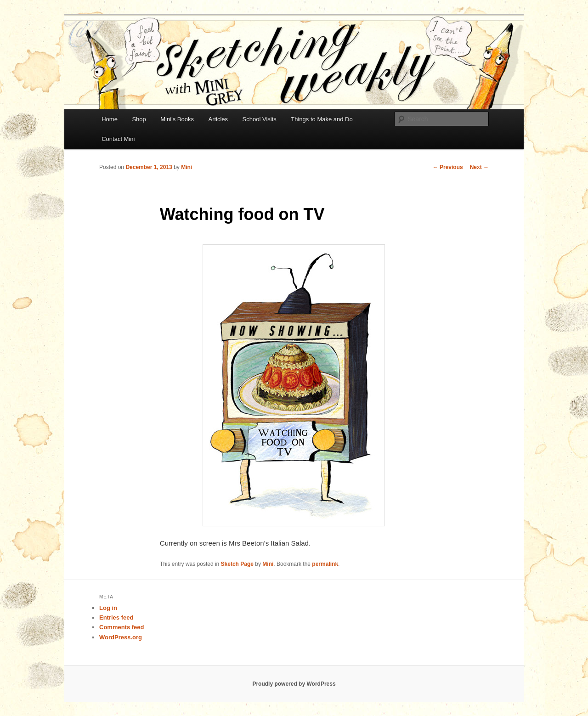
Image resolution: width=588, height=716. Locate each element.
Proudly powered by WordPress (294, 684)
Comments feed (122, 627)
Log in (108, 608)
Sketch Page (237, 564)
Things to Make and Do (322, 119)
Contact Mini (118, 139)
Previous (448, 167)
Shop (139, 119)
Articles (218, 119)
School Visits (260, 119)
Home (110, 119)
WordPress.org (121, 637)
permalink (325, 564)
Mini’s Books (177, 119)
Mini (187, 167)
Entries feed (116, 617)
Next (479, 167)
